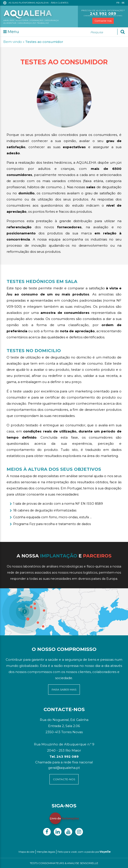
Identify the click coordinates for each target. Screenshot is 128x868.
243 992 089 (103, 14)
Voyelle (105, 852)
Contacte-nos (103, 21)
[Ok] (123, 32)
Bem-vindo (13, 42)
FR (118, 3)
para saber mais (64, 690)
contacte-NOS (64, 779)
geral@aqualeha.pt (64, 768)
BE (123, 3)
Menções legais (46, 852)
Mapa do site (26, 852)
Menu (11, 32)
